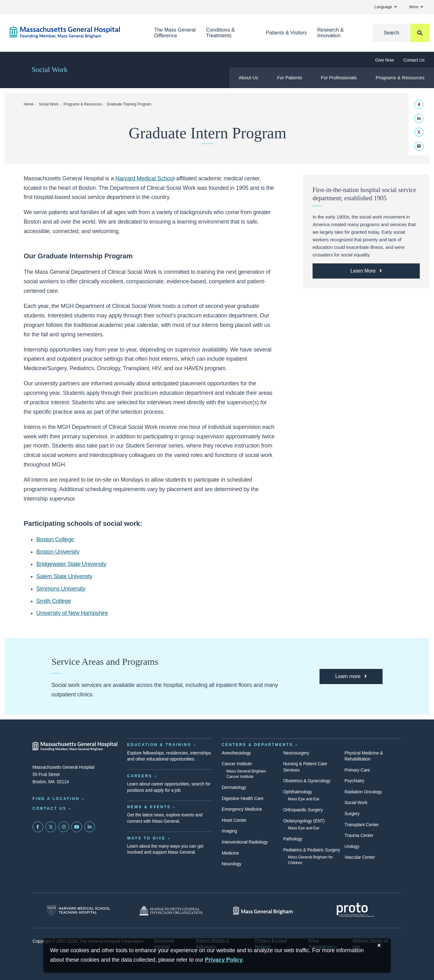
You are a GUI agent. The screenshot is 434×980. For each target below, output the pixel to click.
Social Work (50, 70)
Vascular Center (360, 857)
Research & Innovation (331, 33)
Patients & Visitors (286, 33)
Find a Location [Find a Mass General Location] (56, 799)
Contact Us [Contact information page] (50, 809)
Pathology (293, 839)
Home (29, 104)
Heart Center (234, 820)
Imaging (229, 831)
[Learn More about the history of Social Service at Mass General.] (366, 271)
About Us (249, 78)
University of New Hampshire (72, 613)
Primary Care (357, 770)
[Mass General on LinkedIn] (90, 827)
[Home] (72, 32)
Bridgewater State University (71, 564)
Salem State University (64, 576)
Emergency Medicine (242, 809)
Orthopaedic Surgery (303, 810)
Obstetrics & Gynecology (307, 781)
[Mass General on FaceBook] (38, 827)
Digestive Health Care (243, 798)
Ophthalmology (298, 792)
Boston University (58, 552)
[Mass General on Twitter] (51, 827)
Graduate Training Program (129, 104)
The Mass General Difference (175, 33)
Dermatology (234, 787)
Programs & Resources (400, 78)
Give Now (384, 60)
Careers (140, 776)
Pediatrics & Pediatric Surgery (312, 850)
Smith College (54, 601)
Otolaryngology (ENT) (304, 821)
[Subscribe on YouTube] (77, 827)
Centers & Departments (257, 745)
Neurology (232, 864)
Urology (352, 846)
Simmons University (61, 589)
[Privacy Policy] (224, 960)
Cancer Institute (237, 764)
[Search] (401, 33)
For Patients (290, 78)
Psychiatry (354, 781)
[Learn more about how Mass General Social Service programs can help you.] (351, 676)
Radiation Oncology (363, 792)
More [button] (416, 7)
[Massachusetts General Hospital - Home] (75, 746)
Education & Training (159, 745)
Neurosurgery (296, 753)
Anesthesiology (236, 753)
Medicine (230, 853)
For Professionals (339, 78)
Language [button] (386, 7)
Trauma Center (359, 835)
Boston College (55, 539)
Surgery (352, 814)
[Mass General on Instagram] (64, 827)
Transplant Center (361, 825)
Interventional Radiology (245, 842)
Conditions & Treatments (220, 33)
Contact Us (414, 60)
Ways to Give (146, 838)
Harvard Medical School (145, 178)
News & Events (149, 807)
